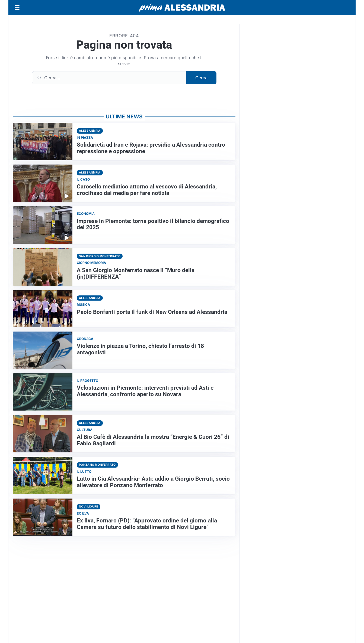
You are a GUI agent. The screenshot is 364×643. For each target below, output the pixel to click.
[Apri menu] (17, 8)
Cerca (201, 78)
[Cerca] (109, 78)
